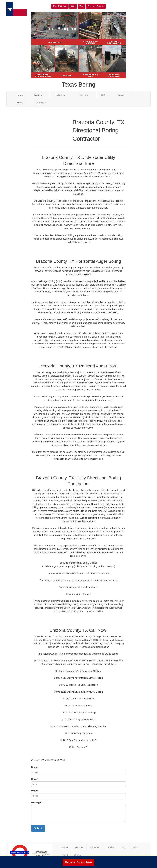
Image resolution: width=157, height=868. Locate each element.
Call (73, 6)
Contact (41, 103)
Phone (35, 791)
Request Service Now (78, 862)
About (21, 103)
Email (35, 779)
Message (37, 802)
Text (82, 6)
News (122, 95)
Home (20, 95)
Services (39, 95)
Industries (62, 95)
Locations (84, 95)
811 (104, 95)
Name (35, 767)
